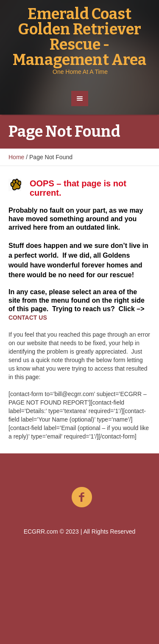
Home (16, 157)
